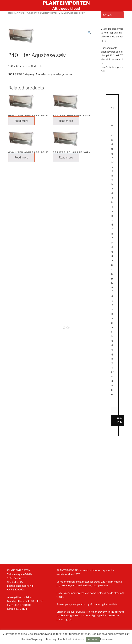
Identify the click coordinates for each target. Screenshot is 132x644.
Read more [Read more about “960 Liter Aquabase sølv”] (21, 121)
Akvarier (21, 13)
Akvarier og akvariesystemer (42, 13)
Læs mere (106, 639)
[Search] (120, 15)
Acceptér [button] (93, 639)
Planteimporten (66, 3)
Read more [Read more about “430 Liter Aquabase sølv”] (21, 158)
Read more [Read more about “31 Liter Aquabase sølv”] (66, 121)
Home (12, 13)
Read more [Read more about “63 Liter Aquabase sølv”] (66, 158)
